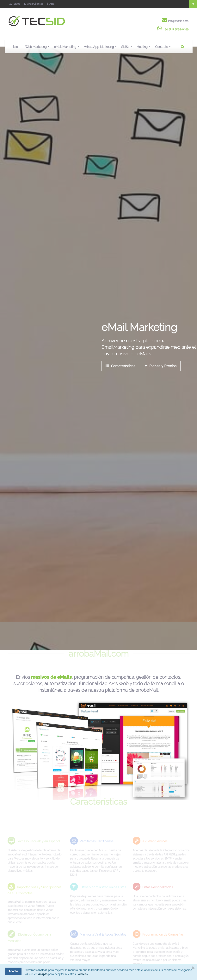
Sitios (15, 4)
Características (120, 366)
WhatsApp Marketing (101, 47)
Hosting (144, 47)
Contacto (164, 47)
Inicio (14, 47)
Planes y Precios (160, 366)
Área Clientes (34, 4)
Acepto (43, 974)
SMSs (127, 47)
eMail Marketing (67, 47)
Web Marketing (38, 47)
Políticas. (82, 974)
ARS (51, 4)
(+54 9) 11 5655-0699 (176, 29)
